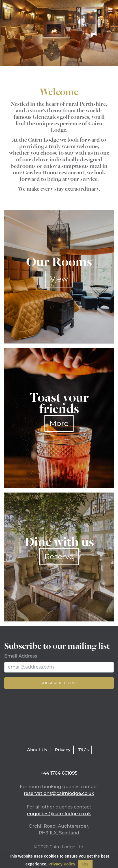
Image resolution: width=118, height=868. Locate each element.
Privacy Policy (62, 864)
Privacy (63, 750)
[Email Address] (59, 667)
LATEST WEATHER (59, 719)
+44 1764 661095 (59, 773)
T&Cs (84, 750)
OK (85, 864)
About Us (37, 750)
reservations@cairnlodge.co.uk (59, 793)
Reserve (59, 557)
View (59, 279)
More (59, 423)
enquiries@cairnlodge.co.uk (59, 814)
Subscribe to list (59, 683)
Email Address (21, 656)
